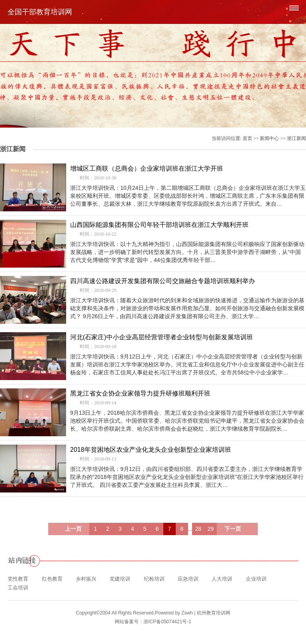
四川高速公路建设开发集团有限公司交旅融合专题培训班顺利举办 (163, 281)
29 (211, 529)
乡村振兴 (86, 579)
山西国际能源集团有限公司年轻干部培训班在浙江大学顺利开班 (159, 225)
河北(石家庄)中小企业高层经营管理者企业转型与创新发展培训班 (162, 337)
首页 (247, 138)
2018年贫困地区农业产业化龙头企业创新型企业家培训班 (151, 450)
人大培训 (222, 579)
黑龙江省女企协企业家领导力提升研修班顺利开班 (140, 393)
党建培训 (120, 579)
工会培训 (18, 588)
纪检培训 (154, 579)
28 (198, 529)
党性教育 (18, 579)
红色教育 (52, 579)
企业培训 (256, 579)
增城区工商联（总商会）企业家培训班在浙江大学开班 (147, 168)
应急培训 (188, 579)
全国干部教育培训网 (40, 12)
